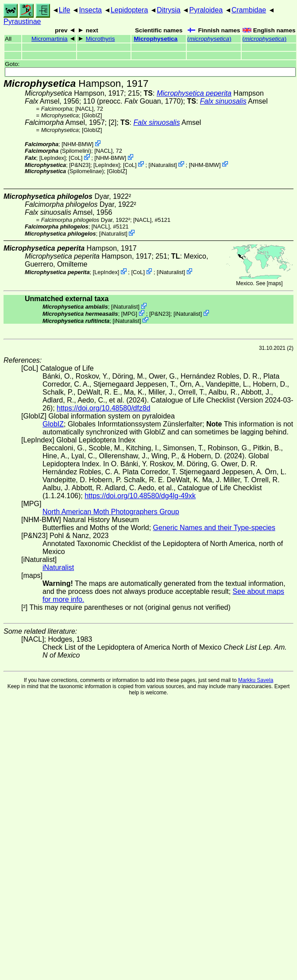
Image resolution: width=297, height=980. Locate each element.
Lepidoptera (129, 10)
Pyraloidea (206, 10)
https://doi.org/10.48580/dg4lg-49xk (140, 496)
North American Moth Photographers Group (111, 512)
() (209, 39)
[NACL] (84, 109)
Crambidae (249, 10)
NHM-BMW (78, 144)
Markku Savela (256, 680)
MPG (129, 314)
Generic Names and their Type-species (214, 528)
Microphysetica (156, 39)
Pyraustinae (22, 21)
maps (275, 283)
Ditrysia (168, 10)
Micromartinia (50, 39)
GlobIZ (92, 115)
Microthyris (100, 39)
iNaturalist (163, 165)
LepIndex (52, 158)
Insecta (90, 10)
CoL (75, 158)
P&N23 (80, 165)
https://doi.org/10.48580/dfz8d (104, 408)
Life (65, 10)
